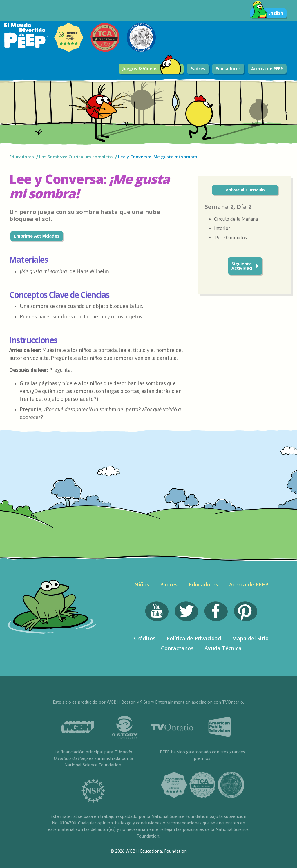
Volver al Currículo (245, 190)
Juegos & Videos (152, 69)
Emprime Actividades (37, 236)
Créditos (145, 638)
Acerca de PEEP (267, 68)
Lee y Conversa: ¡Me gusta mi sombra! (158, 157)
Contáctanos (177, 648)
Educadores (228, 68)
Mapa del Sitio (250, 638)
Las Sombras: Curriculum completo (76, 157)
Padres (198, 68)
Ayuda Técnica (223, 648)
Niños (142, 584)
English (267, 13)
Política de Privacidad (194, 638)
